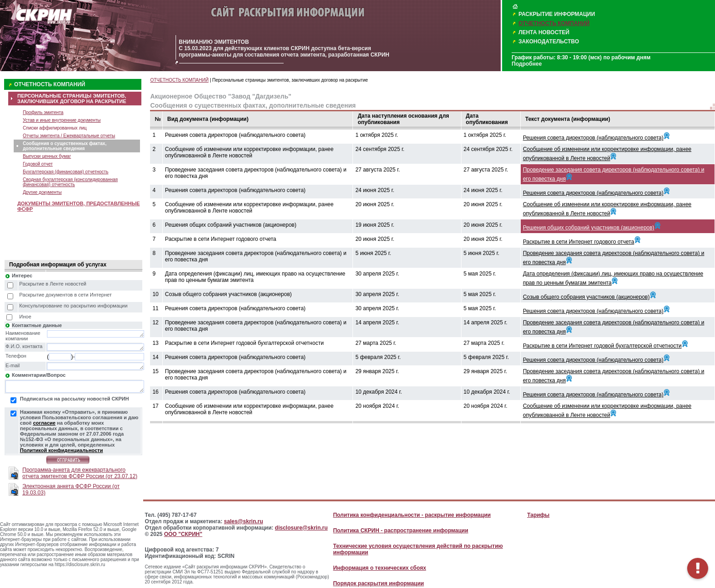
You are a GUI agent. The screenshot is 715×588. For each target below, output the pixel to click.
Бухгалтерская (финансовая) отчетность (66, 172)
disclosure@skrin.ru (301, 528)
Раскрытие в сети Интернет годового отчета (579, 242)
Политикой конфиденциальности (62, 450)
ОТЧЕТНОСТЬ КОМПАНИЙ (554, 23)
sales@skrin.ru (244, 521)
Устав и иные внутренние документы (62, 120)
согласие (44, 423)
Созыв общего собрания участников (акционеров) (586, 297)
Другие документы (42, 192)
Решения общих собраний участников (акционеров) (589, 228)
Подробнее (527, 64)
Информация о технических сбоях (379, 568)
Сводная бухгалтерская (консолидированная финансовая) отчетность (70, 182)
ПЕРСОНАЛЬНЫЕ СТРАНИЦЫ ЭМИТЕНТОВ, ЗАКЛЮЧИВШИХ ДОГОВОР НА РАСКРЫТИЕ (72, 99)
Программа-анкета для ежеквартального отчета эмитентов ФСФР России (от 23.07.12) (80, 473)
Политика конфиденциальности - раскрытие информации (412, 515)
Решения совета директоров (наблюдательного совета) (593, 138)
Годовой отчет (38, 164)
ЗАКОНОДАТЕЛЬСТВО (549, 42)
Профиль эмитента (43, 112)
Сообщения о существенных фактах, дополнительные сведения (65, 146)
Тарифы (538, 515)
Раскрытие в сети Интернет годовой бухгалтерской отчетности (602, 346)
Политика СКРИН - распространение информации (400, 531)
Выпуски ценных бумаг (47, 156)
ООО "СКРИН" (183, 534)
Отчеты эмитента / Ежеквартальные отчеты (69, 136)
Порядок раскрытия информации (378, 583)
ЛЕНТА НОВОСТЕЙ (544, 32)
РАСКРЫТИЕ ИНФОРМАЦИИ (557, 14)
